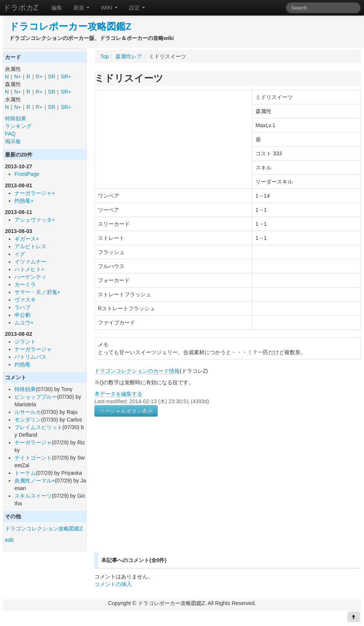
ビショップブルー (36, 397)
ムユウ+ (24, 323)
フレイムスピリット (38, 427)
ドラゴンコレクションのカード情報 (137, 371)
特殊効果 (16, 118)
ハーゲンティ (30, 277)
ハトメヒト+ (29, 269)
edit (9, 540)
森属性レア (129, 56)
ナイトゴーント (33, 458)
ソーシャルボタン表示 (126, 411)
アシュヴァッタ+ (35, 220)
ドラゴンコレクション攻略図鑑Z (44, 529)
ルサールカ (28, 412)
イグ (20, 254)
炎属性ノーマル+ (35, 481)
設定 (137, 8)
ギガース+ (27, 239)
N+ (18, 77)
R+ (39, 77)
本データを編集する (118, 394)
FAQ (10, 134)
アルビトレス (30, 246)
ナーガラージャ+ (35, 193)
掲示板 (13, 141)
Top (105, 56)
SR (52, 77)
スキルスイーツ (33, 496)
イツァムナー (30, 262)
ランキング (18, 126)
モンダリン (28, 420)
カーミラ (25, 284)
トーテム (25, 473)
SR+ (66, 77)
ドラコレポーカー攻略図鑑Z (70, 26)
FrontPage (27, 174)
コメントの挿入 (113, 584)
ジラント (25, 342)
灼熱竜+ (24, 201)
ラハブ (22, 307)
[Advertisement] (158, 493)
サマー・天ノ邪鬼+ (37, 292)
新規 (81, 8)
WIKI (109, 8)
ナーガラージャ (33, 349)
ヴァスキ (25, 300)
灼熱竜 (22, 364)
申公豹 (22, 315)
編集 (57, 8)
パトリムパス (30, 357)
